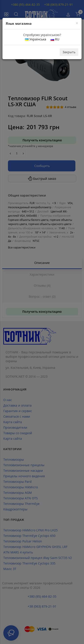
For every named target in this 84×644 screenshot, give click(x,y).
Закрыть (69, 52)
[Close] (77, 23)
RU (55, 39)
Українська (36, 39)
